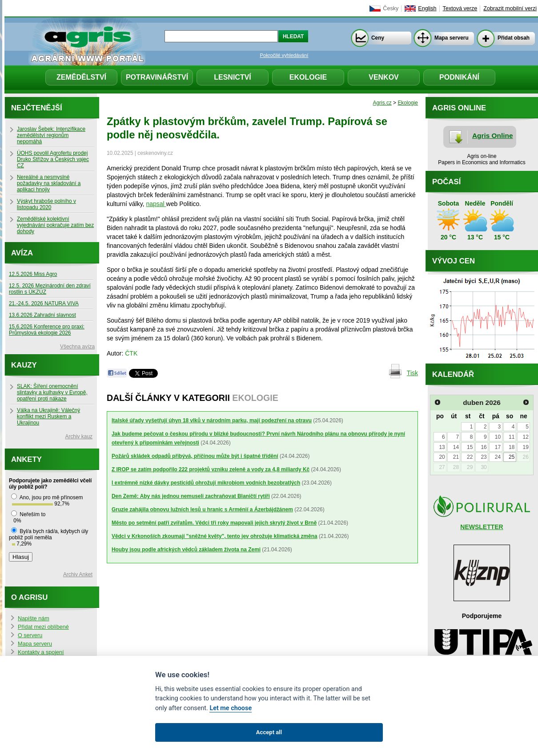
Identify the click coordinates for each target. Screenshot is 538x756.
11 (512, 437)
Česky (391, 8)
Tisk (412, 373)
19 (525, 447)
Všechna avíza (77, 347)
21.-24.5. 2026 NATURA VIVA (44, 303)
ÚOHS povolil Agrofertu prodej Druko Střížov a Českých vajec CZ (53, 159)
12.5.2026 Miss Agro (33, 274)
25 (512, 457)
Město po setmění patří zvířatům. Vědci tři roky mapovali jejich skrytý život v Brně (214, 523)
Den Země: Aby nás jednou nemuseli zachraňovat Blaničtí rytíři (191, 496)
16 (484, 447)
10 (498, 437)
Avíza (22, 253)
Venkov (384, 77)
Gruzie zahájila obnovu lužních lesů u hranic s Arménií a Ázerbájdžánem (202, 509)
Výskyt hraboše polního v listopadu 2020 (46, 204)
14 (456, 447)
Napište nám (34, 619)
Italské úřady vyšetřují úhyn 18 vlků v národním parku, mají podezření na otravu (212, 420)
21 (456, 457)
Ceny (378, 38)
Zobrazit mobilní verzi (510, 8)
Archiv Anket (78, 574)
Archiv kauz (79, 437)
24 (498, 457)
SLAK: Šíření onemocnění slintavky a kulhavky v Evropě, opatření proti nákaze (52, 392)
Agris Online (493, 135)
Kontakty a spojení (41, 652)
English (427, 8)
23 (484, 457)
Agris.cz (382, 103)
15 (470, 447)
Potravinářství (157, 77)
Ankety (26, 459)
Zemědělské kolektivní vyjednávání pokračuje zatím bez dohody (55, 225)
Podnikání (459, 77)
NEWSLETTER (482, 527)
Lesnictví (233, 77)
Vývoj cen (454, 261)
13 (442, 447)
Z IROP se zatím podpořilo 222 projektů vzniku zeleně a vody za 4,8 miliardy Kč (211, 469)
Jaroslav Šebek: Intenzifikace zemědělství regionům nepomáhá (51, 135)
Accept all (269, 732)
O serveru (30, 635)
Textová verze (460, 8)
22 (470, 457)
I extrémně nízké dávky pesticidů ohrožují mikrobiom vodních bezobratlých (206, 483)
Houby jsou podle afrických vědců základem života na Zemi (186, 550)
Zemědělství (81, 77)
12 (525, 437)
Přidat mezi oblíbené (43, 627)
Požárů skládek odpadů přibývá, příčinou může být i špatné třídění (195, 456)
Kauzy (24, 365)
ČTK (131, 353)
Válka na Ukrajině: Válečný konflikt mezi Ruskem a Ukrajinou (48, 416)
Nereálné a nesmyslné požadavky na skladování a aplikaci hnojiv (49, 183)
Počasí (446, 182)
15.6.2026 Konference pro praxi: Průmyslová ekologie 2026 (47, 330)
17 (498, 447)
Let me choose (231, 708)
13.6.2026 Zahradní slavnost (42, 315)
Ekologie (308, 77)
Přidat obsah (514, 38)
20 (442, 457)
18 (512, 447)
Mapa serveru (452, 38)
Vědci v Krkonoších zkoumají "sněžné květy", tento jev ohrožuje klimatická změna (215, 536)
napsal (156, 204)
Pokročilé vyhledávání (284, 55)
